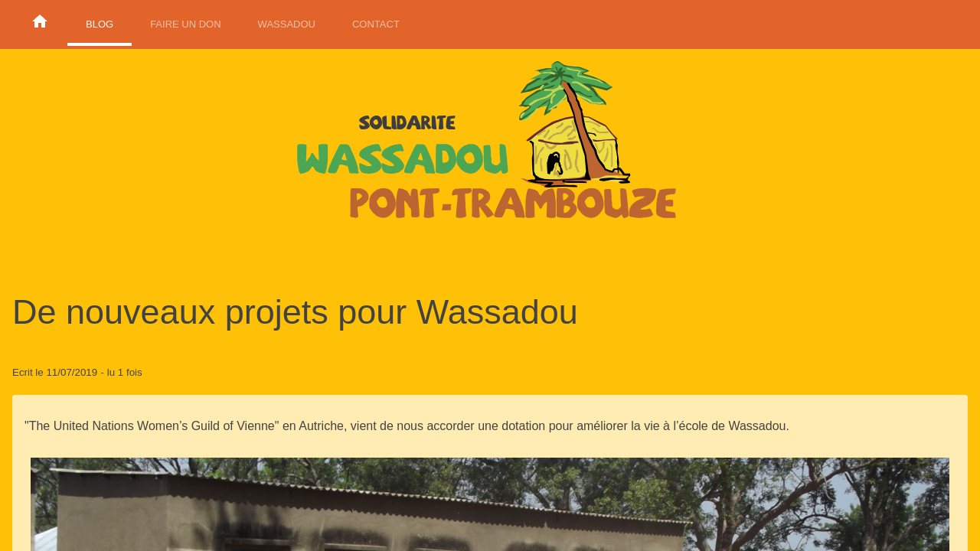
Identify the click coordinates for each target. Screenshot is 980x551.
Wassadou (287, 24)
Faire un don (185, 24)
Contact (376, 24)
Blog (100, 24)
